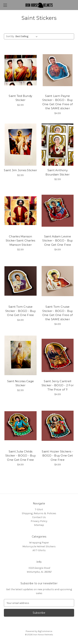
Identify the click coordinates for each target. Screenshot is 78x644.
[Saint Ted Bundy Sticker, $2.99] (21, 70)
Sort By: (10, 36)
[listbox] (27, 36)
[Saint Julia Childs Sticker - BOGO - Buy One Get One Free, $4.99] (21, 426)
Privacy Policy (39, 521)
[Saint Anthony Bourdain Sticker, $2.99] (58, 145)
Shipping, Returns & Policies (39, 513)
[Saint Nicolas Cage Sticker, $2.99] (21, 355)
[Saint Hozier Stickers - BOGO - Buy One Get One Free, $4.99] (58, 426)
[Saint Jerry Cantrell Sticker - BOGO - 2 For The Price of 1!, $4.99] (58, 355)
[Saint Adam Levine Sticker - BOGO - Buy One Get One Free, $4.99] (58, 211)
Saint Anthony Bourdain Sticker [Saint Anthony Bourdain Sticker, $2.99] (57, 172)
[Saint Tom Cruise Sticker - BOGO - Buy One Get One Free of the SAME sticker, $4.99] (58, 281)
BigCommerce (45, 631)
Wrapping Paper (39, 543)
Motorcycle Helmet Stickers (39, 546)
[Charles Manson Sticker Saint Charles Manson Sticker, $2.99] (21, 211)
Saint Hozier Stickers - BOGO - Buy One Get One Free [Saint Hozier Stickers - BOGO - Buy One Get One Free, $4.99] (57, 456)
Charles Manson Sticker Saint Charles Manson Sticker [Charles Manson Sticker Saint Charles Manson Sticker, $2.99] (20, 241)
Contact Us (39, 517)
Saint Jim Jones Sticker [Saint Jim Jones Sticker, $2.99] (20, 170)
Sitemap (39, 525)
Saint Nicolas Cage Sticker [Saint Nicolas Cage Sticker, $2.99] (21, 383)
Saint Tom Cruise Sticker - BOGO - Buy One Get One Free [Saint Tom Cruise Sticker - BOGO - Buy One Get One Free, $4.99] (21, 311)
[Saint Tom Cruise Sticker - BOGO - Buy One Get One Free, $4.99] (21, 281)
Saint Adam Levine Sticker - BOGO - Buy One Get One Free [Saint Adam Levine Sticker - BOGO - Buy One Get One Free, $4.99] (57, 241)
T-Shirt (39, 509)
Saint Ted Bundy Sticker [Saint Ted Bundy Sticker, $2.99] (20, 98)
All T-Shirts (39, 550)
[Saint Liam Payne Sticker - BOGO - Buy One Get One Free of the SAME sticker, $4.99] (58, 70)
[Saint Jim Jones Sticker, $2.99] (21, 145)
